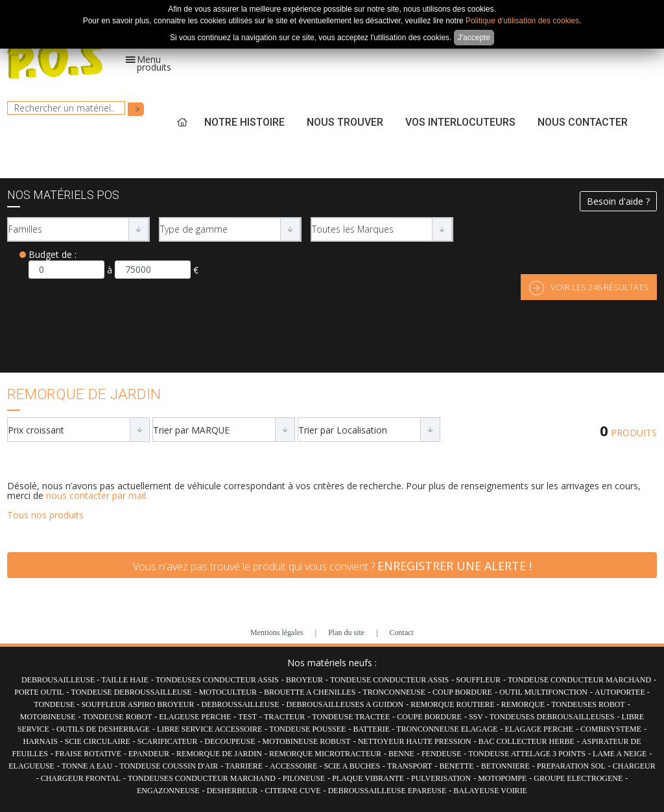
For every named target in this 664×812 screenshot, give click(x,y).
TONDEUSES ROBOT (588, 704)
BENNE (401, 754)
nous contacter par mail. (97, 495)
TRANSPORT (409, 766)
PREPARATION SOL (571, 766)
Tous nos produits (45, 515)
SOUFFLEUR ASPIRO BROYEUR (137, 704)
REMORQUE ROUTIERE (454, 704)
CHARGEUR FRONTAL (81, 778)
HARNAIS (40, 741)
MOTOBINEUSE (48, 717)
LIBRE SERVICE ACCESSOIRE (209, 729)
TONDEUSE (55, 704)
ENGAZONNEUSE (168, 791)
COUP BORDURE (462, 692)
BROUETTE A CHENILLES (310, 692)
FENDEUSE (441, 754)
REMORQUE (524, 704)
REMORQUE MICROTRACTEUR (325, 754)
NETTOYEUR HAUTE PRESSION (415, 741)
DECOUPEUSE (230, 741)
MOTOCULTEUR (228, 692)
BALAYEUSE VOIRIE (490, 791)
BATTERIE (372, 729)
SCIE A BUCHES (352, 766)
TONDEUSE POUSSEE (307, 729)
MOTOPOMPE (502, 778)
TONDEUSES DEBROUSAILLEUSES (552, 717)
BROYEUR (304, 680)
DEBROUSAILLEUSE (59, 680)
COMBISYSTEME (611, 729)
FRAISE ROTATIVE (88, 754)
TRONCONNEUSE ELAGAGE (447, 729)
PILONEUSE (304, 778)
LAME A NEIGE (620, 754)
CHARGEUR (634, 766)
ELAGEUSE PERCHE (195, 717)
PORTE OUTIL (39, 692)
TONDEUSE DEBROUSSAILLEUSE (132, 692)
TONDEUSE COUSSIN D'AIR (169, 766)
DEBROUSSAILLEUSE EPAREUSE (387, 791)
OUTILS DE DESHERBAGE (103, 729)
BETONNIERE (505, 766)
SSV (477, 717)
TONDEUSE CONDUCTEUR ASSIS (389, 680)
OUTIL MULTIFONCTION (543, 692)
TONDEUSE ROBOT (118, 717)
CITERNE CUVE (292, 791)
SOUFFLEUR (478, 680)
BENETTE (456, 766)
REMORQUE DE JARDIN (219, 754)
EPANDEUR (149, 754)
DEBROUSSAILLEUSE (240, 704)
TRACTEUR (284, 717)
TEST (247, 717)
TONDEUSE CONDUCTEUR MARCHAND (579, 680)
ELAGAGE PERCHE (539, 729)
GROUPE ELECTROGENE (578, 778)
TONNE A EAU (87, 766)
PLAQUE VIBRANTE (368, 778)
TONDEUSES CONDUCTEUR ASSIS (217, 680)
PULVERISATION (441, 778)
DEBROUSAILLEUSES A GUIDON (345, 704)
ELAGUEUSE (31, 766)
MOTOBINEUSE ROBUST (307, 741)
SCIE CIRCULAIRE (98, 741)
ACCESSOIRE (294, 766)
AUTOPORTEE (621, 692)
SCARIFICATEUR (168, 741)
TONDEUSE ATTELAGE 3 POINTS (527, 754)
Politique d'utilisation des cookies (522, 21)
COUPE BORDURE (429, 717)
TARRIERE (244, 766)
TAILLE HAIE (125, 680)
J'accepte (474, 38)
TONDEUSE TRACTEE (351, 717)
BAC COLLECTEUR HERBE (527, 741)
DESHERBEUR (232, 791)
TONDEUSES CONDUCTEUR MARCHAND (202, 778)
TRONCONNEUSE (394, 692)
